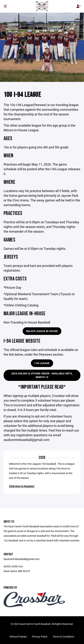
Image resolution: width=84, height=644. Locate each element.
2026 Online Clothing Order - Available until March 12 (42, 375)
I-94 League (42, 363)
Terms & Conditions (63, 637)
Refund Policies (18, 637)
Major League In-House (42, 331)
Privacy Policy (40, 637)
